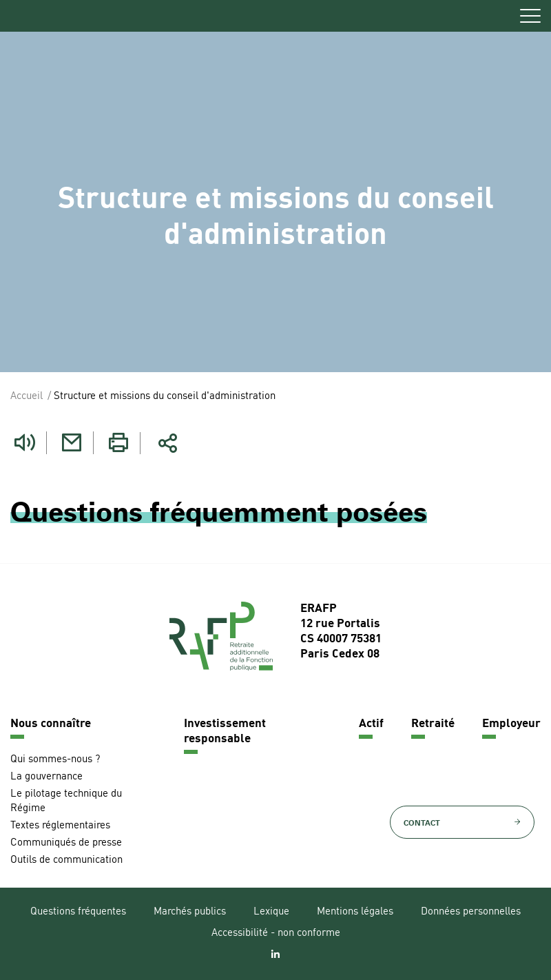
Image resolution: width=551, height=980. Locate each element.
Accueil (27, 397)
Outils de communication (66, 860)
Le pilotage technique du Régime (66, 802)
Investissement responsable (225, 732)
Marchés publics (190, 912)
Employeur (511, 724)
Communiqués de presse (66, 843)
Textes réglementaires (60, 826)
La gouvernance (46, 777)
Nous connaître (51, 724)
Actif (371, 724)
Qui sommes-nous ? (55, 760)
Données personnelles (471, 912)
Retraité (433, 724)
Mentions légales (355, 912)
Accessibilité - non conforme (276, 933)
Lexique (271, 912)
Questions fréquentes (78, 912)
